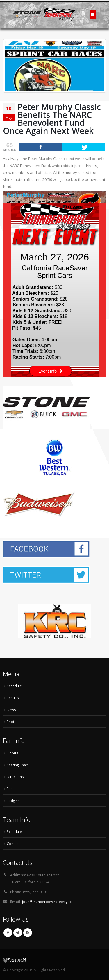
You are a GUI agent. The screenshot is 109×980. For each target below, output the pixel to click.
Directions (15, 777)
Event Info (51, 371)
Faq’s (11, 789)
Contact (13, 844)
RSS (28, 933)
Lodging (13, 801)
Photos (13, 722)
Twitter (18, 933)
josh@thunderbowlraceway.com (49, 902)
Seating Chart (18, 765)
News (11, 710)
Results (13, 698)
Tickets (12, 753)
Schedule (14, 686)
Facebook (8, 933)
